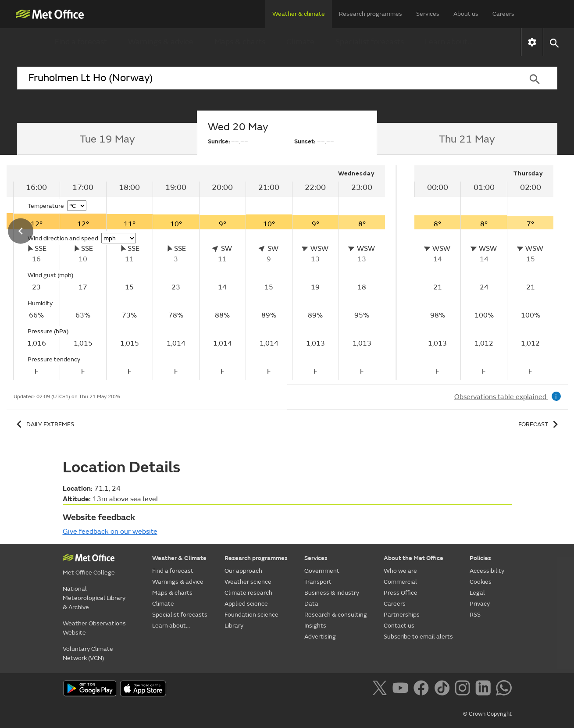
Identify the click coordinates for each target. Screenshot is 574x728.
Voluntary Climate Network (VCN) (88, 653)
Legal (477, 593)
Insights (315, 626)
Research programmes (371, 14)
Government (322, 571)
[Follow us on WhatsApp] (504, 689)
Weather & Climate (179, 558)
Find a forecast (81, 42)
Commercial (400, 582)
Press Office (401, 593)
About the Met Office (414, 558)
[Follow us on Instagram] (464, 689)
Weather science (248, 582)
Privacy (480, 604)
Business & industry (332, 593)
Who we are (400, 571)
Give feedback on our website (110, 532)
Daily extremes (44, 424)
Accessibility (487, 571)
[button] (554, 42)
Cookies (481, 582)
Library (234, 626)
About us (466, 14)
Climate (300, 42)
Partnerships (402, 615)
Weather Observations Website (94, 628)
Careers (503, 14)
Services (428, 14)
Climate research (248, 593)
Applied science (246, 604)
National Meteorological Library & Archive (94, 598)
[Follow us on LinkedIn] (485, 689)
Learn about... (449, 42)
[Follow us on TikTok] (444, 689)
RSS (475, 615)
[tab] (107, 139)
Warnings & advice (161, 42)
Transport (318, 582)
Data (311, 604)
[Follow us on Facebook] (423, 689)
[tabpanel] (484, 273)
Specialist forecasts (370, 42)
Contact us (399, 626)
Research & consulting (336, 615)
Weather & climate (299, 14)
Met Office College (89, 573)
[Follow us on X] (381, 689)
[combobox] (265, 78)
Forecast (540, 424)
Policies (480, 558)
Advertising (320, 637)
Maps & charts (240, 42)
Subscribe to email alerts (418, 637)
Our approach (243, 571)
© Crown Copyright (487, 714)
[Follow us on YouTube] (402, 689)
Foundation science (251, 615)
